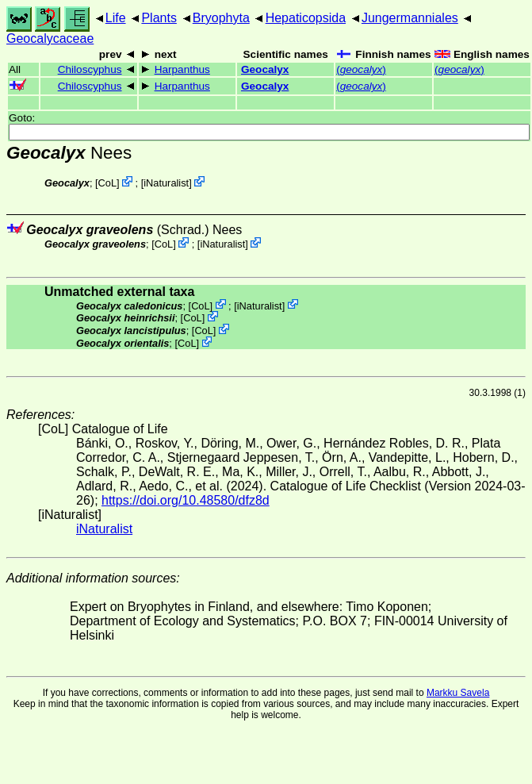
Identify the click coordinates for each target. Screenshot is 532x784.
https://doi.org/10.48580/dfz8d (186, 500)
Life (116, 18)
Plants (159, 18)
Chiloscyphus (90, 69)
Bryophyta (221, 18)
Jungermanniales (410, 18)
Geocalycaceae (50, 38)
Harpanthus (182, 69)
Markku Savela (458, 693)
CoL (107, 183)
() (361, 69)
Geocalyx (265, 69)
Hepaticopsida (306, 18)
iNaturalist (166, 183)
